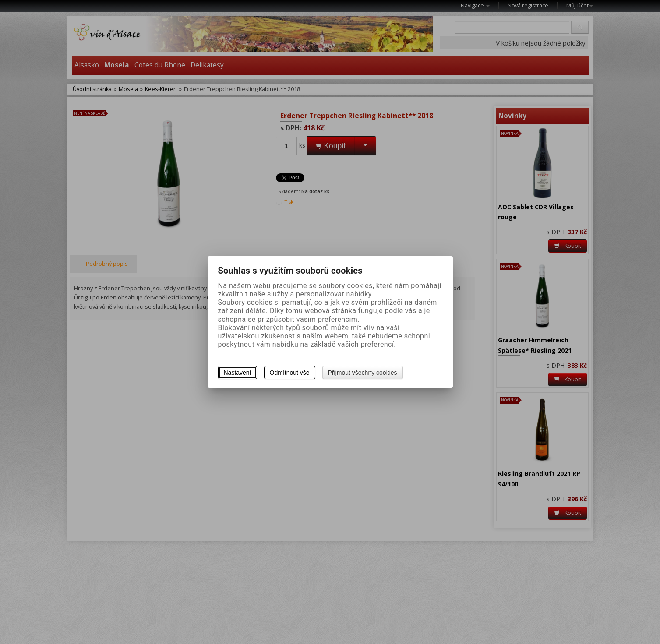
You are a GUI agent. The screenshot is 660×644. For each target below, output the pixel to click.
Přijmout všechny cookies (363, 373)
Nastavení (238, 373)
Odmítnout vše (290, 373)
